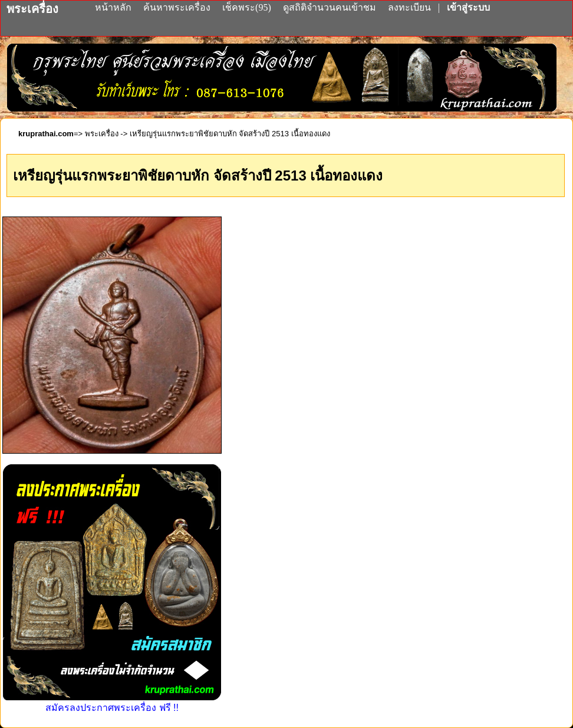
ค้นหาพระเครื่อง (178, 7)
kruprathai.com (46, 134)
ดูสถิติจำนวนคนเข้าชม (330, 7)
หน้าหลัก (114, 7)
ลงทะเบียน (411, 7)
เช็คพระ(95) (247, 7)
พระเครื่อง (102, 134)
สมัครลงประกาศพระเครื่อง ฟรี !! (112, 702)
